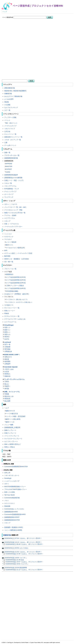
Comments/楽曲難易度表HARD (15, 514)
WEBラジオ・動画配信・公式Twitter (17, 259)
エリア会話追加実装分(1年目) (16, 277)
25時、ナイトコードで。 (12, 392)
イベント (7, 120)
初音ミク (7, 327)
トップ (5, 12)
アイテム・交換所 (10, 215)
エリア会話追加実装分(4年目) (16, 288)
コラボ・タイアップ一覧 (13, 140)
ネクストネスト (10, 503)
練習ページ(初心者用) (13, 419)
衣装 (6, 224)
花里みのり (8, 357)
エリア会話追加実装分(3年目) (16, 283)
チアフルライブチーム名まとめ (15, 319)
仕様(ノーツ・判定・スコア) (14, 180)
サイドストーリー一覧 (12, 308)
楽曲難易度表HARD (11, 512)
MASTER (9, 166)
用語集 (7, 102)
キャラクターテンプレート (13, 439)
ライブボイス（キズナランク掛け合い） (19, 302)
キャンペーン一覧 (10, 134)
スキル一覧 (8, 183)
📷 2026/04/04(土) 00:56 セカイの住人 (15, 548)
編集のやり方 (10, 411)
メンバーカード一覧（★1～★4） (16, 207)
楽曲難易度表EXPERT (12, 517)
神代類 (7, 389)
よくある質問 (9, 99)
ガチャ (7, 204)
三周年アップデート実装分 (15, 286)
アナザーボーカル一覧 (12, 155)
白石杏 (7, 372)
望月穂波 (7, 349)
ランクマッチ (9, 197)
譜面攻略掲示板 (10, 88)
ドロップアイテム (10, 186)
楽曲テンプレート (10, 430)
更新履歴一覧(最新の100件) (14, 527)
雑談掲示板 (8, 91)
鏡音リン (7, 330)
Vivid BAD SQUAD (11, 367)
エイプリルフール (10, 322)
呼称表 (7, 313)
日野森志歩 (8, 351)
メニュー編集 (9, 425)
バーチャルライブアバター (13, 227)
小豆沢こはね (9, 369)
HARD (8, 172)
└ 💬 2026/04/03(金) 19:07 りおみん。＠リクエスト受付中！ (23, 562)
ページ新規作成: (8, 17)
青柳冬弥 (7, 376)
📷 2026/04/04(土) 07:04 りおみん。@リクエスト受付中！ (22, 538)
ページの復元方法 (12, 414)
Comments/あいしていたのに (14, 509)
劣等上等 (7, 473)
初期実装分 (10, 274)
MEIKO (7, 337)
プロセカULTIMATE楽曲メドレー (16, 489)
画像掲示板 (8, 94)
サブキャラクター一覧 (12, 316)
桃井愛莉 (7, 361)
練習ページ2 (10, 422)
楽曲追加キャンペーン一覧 (13, 137)
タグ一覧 (7, 110)
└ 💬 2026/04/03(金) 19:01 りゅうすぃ (15, 564)
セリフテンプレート (11, 441)
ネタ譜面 (7, 105)
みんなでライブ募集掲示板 (13, 96)
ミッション (8, 234)
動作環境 (7, 256)
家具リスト (10, 245)
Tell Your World (9, 495)
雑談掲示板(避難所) (20, 91)
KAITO (7, 339)
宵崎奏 (7, 394)
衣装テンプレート (10, 433)
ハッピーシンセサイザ (12, 481)
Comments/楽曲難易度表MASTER (16, 467)
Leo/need (7, 342)
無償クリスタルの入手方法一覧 (15, 213)
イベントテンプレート (12, 436)
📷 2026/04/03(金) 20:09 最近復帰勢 (14, 568)
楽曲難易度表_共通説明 (12, 427)
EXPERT (9, 169)
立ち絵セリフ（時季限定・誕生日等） (17, 294)
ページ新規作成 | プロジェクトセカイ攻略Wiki (38, 6)
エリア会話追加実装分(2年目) (16, 280)
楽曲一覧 (7, 153)
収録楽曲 (7, 506)
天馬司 (7, 382)
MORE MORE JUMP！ (12, 355)
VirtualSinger (9, 325)
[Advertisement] (38, 35)
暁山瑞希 (7, 401)
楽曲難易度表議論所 (11, 175)
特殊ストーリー (10, 311)
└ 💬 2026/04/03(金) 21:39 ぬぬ (13, 560)
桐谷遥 (7, 359)
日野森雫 (7, 364)
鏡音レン (7, 332)
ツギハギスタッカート (12, 475)
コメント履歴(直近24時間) (13, 530)
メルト (7, 501)
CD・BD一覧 (9, 262)
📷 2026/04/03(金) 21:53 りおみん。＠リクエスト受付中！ (22, 552)
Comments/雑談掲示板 (12, 498)
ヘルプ (7, 408)
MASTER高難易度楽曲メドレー (15, 487)
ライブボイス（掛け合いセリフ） (17, 299)
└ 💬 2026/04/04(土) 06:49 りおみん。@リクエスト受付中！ (23, 544)
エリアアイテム (10, 218)
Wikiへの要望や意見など (13, 444)
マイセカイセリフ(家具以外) (15, 248)
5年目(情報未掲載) (12, 291)
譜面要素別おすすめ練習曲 (13, 178)
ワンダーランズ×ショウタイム (14, 379)
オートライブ (9, 194)
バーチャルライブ (10, 126)
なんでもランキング (11, 107)
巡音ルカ (7, 334)
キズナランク (9, 237)
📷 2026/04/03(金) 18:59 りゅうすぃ (14, 558)
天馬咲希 (7, 347)
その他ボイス (9, 305)
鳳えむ (7, 384)
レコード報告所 (11, 242)
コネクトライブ (10, 129)
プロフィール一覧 (10, 269)
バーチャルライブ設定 (25, 253)
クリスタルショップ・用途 (13, 210)
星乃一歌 (7, 344)
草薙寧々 (7, 386)
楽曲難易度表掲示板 (11, 158)
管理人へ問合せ (10, 447)
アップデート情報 (10, 117)
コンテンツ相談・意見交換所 (16, 416)
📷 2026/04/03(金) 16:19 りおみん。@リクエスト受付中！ (22, 542)
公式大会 (7, 131)
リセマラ (14, 204)
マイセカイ (8, 239)
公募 (6, 143)
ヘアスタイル (14, 224)
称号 (6, 250)
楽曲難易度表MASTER (12, 520)
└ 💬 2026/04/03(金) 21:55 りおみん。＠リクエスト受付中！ (23, 554)
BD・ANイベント (12, 123)
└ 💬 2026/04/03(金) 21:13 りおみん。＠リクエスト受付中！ (23, 570)
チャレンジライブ (10, 191)
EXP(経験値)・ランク (12, 189)
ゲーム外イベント (10, 145)
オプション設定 (10, 253)
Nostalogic (8, 478)
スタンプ (7, 221)
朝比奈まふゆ (9, 396)
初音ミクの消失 (10, 492)
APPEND (9, 164)
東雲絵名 (7, 399)
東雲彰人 (7, 374)
